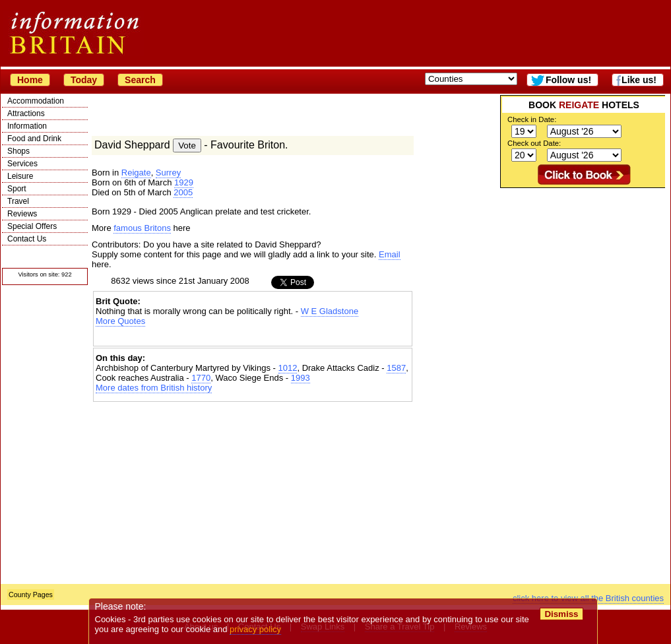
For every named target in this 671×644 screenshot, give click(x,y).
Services (22, 164)
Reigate (136, 173)
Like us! (639, 80)
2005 (183, 192)
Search (140, 80)
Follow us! (568, 80)
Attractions (26, 113)
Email (390, 254)
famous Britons (142, 228)
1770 (201, 378)
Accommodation (36, 101)
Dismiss (561, 614)
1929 (184, 182)
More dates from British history (154, 388)
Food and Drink (34, 139)
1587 (396, 368)
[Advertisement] (551, 386)
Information (27, 126)
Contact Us (27, 239)
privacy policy (255, 629)
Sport (17, 189)
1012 (288, 368)
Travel (18, 201)
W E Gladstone (330, 311)
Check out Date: (534, 143)
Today (84, 80)
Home (30, 80)
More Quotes (120, 321)
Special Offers (32, 226)
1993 (301, 378)
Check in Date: (532, 119)
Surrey (168, 173)
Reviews (22, 214)
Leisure (20, 176)
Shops (18, 151)
